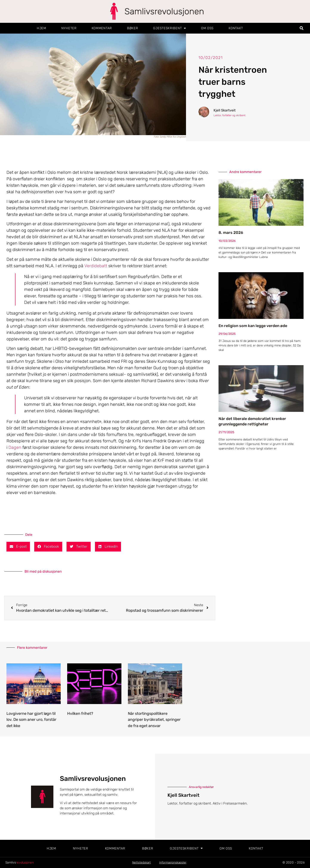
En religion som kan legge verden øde (253, 326)
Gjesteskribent (170, 28)
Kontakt (236, 28)
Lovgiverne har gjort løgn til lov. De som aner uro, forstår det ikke (31, 720)
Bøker (133, 28)
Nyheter (69, 28)
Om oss (207, 28)
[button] (302, 28)
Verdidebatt (96, 266)
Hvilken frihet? (80, 714)
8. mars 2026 (231, 233)
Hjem (42, 28)
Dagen (15, 447)
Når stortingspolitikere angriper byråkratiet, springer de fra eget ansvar (154, 720)
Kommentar (102, 28)
